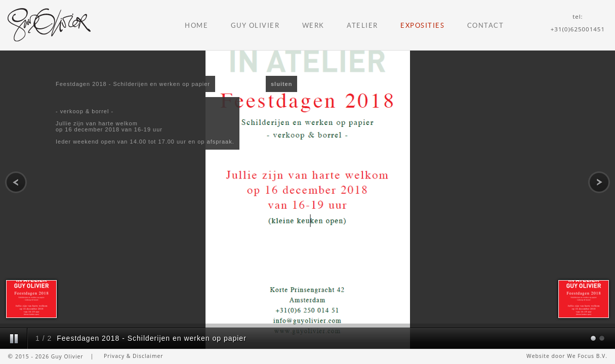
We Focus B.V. (587, 356)
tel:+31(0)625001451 (578, 23)
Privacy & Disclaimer (134, 356)
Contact (486, 26)
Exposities (422, 26)
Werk (313, 26)
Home (196, 26)
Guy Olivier (255, 26)
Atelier (362, 26)
